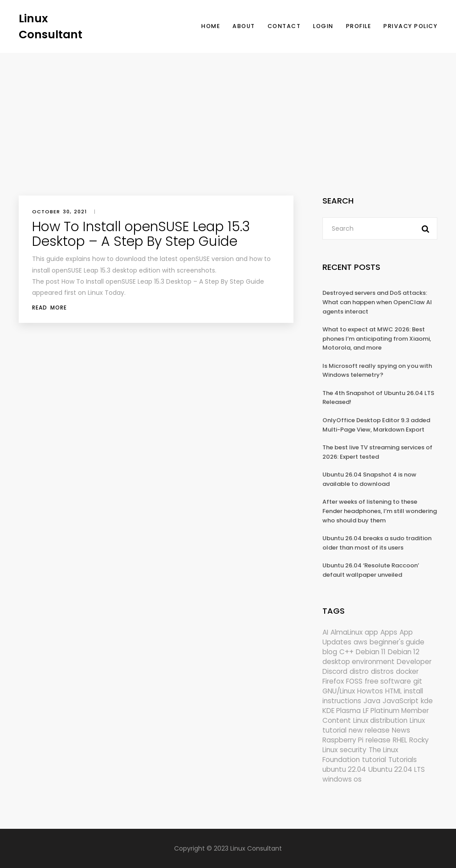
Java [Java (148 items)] (372, 701)
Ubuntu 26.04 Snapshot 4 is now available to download (369, 479)
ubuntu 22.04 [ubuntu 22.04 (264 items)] (344, 769)
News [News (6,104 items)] (401, 730)
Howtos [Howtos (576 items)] (370, 691)
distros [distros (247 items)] (382, 671)
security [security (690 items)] (353, 750)
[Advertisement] (228, 120)
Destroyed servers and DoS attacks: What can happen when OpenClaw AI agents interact (377, 302)
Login (323, 26)
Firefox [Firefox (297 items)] (333, 681)
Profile (359, 26)
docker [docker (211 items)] (407, 671)
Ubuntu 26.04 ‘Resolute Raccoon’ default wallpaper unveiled (371, 570)
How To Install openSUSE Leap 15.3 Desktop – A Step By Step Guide (141, 234)
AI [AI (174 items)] (325, 632)
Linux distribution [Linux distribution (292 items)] (380, 720)
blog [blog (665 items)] (330, 652)
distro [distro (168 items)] (359, 671)
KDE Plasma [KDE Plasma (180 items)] (342, 711)
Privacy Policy (410, 26)
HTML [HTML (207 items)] (393, 691)
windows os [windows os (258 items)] (342, 779)
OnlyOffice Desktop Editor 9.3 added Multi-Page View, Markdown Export (376, 425)
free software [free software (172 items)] (388, 681)
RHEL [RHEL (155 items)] (400, 740)
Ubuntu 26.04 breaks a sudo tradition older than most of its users (377, 543)
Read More (49, 308)
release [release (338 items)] (378, 740)
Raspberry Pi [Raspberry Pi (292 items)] (343, 740)
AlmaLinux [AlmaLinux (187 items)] (346, 632)
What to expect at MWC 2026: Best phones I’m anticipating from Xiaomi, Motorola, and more (377, 338)
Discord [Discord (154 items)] (335, 671)
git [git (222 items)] (418, 681)
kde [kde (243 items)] (427, 701)
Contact (284, 26)
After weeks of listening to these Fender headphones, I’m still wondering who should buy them (380, 511)
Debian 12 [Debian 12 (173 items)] (404, 652)
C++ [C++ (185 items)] (346, 652)
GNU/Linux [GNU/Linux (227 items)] (339, 691)
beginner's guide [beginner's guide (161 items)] (397, 642)
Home (211, 26)
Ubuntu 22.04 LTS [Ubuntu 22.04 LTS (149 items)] (397, 769)
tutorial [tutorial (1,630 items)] (374, 760)
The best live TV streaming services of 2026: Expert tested (377, 452)
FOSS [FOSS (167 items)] (354, 681)
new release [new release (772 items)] (369, 730)
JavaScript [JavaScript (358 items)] (401, 701)
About (244, 26)
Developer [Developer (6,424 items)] (414, 662)
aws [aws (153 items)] (360, 642)
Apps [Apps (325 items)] (389, 632)
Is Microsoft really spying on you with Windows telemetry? (377, 371)
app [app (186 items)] (371, 632)
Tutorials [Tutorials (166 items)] (403, 760)
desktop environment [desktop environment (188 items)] (358, 662)
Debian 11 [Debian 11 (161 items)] (371, 652)
